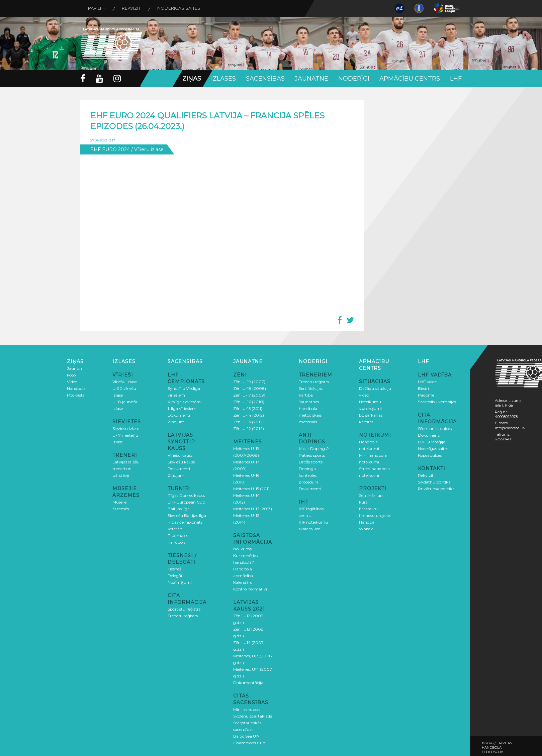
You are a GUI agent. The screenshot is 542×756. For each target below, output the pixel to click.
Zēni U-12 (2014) (249, 428)
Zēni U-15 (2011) (248, 408)
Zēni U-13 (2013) (248, 422)
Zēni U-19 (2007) (249, 382)
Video (72, 382)
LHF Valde (427, 382)
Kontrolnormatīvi (250, 589)
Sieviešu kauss (181, 462)
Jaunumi (76, 368)
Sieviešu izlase (126, 428)
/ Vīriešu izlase (147, 149)
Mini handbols (247, 709)
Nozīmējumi (180, 582)
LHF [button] (456, 79)
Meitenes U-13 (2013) (253, 509)
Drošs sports (311, 462)
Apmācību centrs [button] (410, 79)
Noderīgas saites (182, 8)
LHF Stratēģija (432, 442)
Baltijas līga (179, 509)
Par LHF (98, 8)
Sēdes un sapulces (435, 428)
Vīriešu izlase (125, 382)
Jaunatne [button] (311, 79)
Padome (426, 395)
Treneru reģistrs (183, 616)
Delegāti (176, 576)
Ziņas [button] (192, 79)
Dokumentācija (248, 683)
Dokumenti (179, 415)
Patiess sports (312, 455)
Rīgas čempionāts (185, 522)
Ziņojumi (176, 422)
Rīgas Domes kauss (186, 495)
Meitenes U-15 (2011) (252, 489)
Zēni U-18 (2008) (250, 388)
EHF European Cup (186, 502)
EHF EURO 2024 (110, 149)
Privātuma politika (436, 489)
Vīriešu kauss (180, 455)
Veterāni (175, 529)
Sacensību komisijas (437, 402)
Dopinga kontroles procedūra (309, 475)
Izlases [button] (223, 79)
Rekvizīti (133, 8)
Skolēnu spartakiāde (253, 716)
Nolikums (242, 549)
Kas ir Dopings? (314, 449)
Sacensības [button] (265, 79)
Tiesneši (175, 569)
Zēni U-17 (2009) (249, 395)
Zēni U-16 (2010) (249, 402)
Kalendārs (243, 582)
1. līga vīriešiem (182, 408)
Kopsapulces (430, 455)
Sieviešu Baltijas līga (187, 515)
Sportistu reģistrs (184, 609)
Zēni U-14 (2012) (249, 415)
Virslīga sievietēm (184, 402)
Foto (71, 375)
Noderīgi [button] (354, 79)
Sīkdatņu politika (434, 482)
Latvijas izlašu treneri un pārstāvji (126, 469)
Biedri (423, 388)
